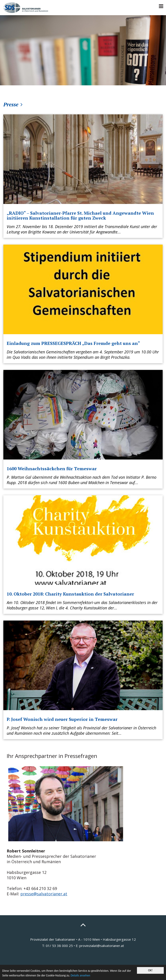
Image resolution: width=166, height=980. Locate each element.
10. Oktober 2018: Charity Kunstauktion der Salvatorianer (70, 594)
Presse (11, 104)
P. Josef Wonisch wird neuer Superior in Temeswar (62, 719)
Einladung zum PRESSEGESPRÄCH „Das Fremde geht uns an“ (73, 343)
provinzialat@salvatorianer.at (102, 946)
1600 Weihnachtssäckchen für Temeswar (52, 469)
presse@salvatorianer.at (44, 894)
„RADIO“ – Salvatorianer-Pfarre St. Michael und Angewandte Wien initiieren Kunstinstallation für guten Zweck (80, 215)
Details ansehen (80, 975)
